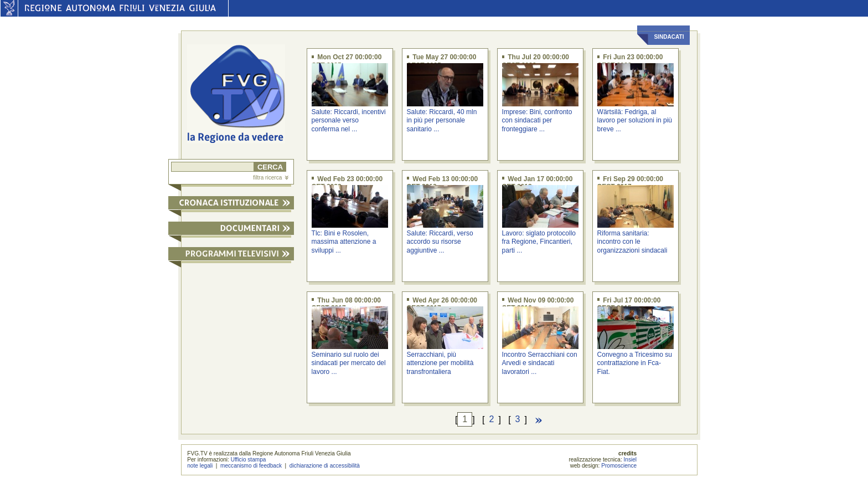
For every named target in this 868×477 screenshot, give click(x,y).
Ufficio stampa (249, 460)
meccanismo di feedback (251, 466)
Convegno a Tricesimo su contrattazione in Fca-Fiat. (635, 363)
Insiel (631, 460)
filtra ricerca (271, 178)
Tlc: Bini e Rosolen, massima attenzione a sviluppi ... (344, 242)
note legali (200, 466)
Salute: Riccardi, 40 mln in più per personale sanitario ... (442, 120)
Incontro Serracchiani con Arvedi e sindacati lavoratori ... (540, 363)
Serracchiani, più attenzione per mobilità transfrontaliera (440, 363)
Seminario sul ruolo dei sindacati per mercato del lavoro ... (349, 363)
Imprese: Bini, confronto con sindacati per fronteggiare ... (537, 120)
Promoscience (619, 466)
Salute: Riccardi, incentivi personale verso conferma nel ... (349, 120)
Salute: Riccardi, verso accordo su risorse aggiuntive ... (440, 242)
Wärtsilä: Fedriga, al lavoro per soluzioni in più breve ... (635, 120)
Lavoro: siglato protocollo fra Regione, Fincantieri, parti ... (539, 242)
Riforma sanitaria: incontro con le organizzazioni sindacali (632, 242)
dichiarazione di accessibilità (325, 466)
